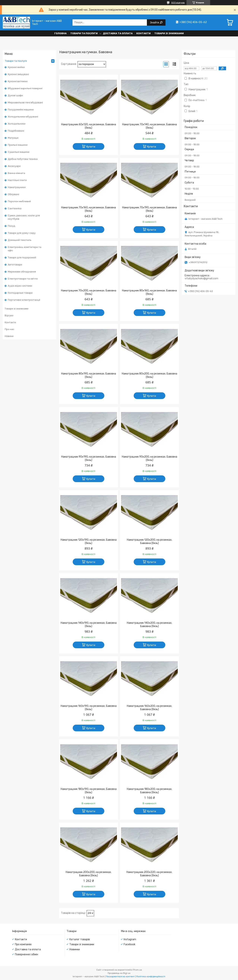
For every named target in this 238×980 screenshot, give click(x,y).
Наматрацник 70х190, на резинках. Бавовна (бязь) (149, 209)
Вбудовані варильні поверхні (25, 88)
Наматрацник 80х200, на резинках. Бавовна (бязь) (149, 375)
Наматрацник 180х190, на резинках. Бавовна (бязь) (89, 791)
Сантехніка (15, 208)
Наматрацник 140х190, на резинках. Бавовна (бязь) (89, 625)
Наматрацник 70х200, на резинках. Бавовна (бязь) (89, 292)
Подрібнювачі (16, 131)
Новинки (75, 949)
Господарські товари (20, 293)
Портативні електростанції (24, 300)
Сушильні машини (19, 152)
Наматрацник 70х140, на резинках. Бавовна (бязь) (149, 126)
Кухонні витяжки (18, 81)
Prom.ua (138, 970)
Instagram (130, 939)
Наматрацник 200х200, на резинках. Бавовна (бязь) (89, 874)
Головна (60, 33)
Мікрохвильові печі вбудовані (25, 102)
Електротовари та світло (23, 279)
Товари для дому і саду (22, 233)
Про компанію (23, 944)
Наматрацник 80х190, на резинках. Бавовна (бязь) (89, 375)
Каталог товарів (80, 939)
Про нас (9, 329)
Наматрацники (17, 187)
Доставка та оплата (118, 33)
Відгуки (9, 315)
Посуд (12, 226)
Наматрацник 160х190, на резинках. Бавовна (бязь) (89, 708)
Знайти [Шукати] (155, 22)
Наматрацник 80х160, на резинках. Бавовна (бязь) (149, 292)
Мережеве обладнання (22, 272)
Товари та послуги (84, 33)
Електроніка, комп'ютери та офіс (25, 249)
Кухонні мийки (16, 67)
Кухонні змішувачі (18, 74)
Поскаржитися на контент (120, 976)
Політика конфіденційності (151, 976)
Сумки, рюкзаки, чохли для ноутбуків (24, 217)
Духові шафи (15, 95)
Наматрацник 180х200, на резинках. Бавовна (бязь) (149, 791)
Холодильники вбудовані (23, 117)
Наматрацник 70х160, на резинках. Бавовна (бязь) (89, 209)
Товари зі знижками (169, 33)
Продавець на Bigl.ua (119, 973)
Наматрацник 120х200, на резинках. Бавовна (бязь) (149, 541)
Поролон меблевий (19, 201)
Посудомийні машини (21, 110)
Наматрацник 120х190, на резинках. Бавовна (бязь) (89, 541)
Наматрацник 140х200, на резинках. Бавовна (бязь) (149, 625)
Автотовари (15, 265)
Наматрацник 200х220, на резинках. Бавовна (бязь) (149, 874)
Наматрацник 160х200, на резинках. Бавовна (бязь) (149, 708)
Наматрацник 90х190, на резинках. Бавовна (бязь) (89, 458)
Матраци (13, 138)
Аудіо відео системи (20, 286)
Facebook (130, 944)
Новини (9, 336)
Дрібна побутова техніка (23, 159)
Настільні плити (17, 180)
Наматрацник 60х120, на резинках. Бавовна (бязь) (89, 126)
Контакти (143, 33)
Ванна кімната (16, 173)
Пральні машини (18, 145)
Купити (91, 147)
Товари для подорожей (22, 257)
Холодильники (17, 124)
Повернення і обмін (26, 954)
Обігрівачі (13, 194)
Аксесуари (14, 166)
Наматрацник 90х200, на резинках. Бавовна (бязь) (149, 458)
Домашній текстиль (20, 240)
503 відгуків (178, 3)
